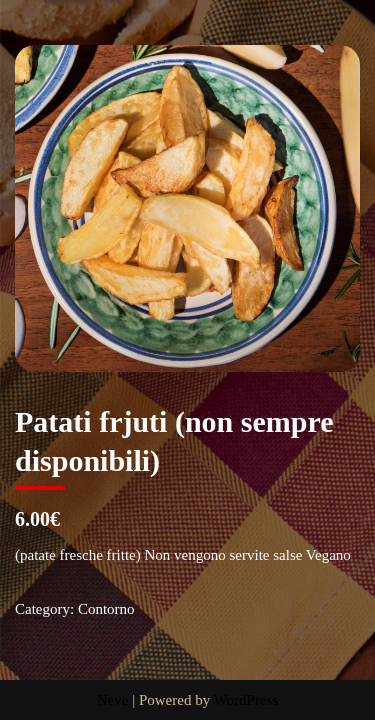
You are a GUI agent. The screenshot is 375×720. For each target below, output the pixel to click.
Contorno (106, 609)
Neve (113, 700)
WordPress (246, 700)
